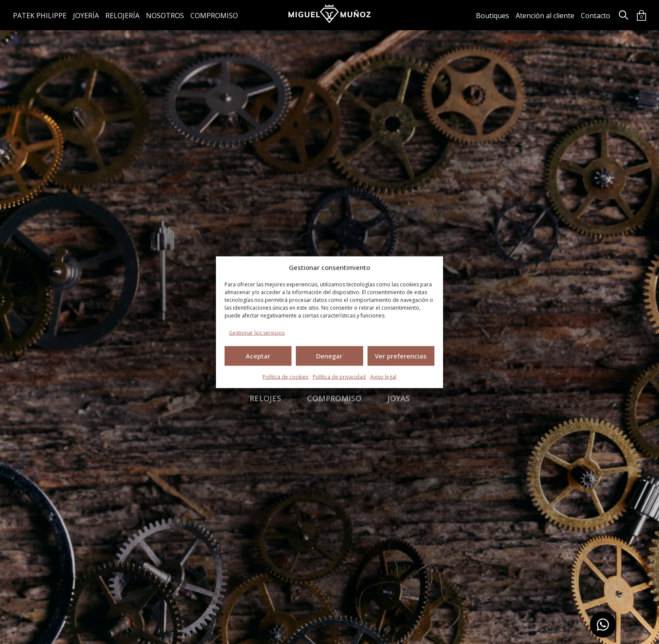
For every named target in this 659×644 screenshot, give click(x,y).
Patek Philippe (40, 16)
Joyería (86, 16)
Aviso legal (383, 376)
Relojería (122, 16)
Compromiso (214, 16)
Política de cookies (285, 376)
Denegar (329, 356)
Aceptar (258, 356)
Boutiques (493, 16)
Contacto (596, 16)
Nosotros (165, 16)
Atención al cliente (545, 16)
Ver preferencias (401, 356)
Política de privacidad (339, 376)
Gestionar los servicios (257, 332)
